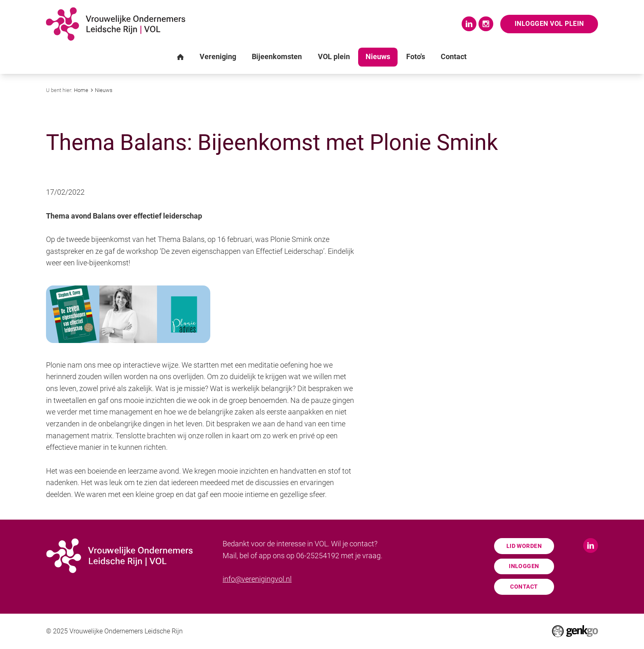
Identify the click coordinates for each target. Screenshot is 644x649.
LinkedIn (469, 24)
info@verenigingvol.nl (257, 579)
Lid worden (524, 546)
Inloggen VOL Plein (549, 24)
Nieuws (104, 90)
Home (81, 90)
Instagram (486, 24)
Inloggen (524, 566)
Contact (524, 587)
